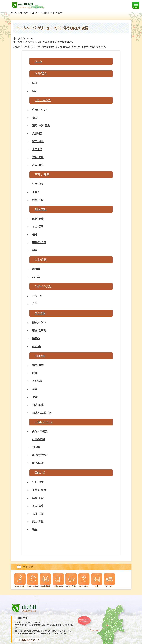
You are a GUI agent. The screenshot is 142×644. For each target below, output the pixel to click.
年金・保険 (38, 227)
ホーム (14, 13)
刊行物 (36, 447)
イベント (36, 346)
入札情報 (37, 381)
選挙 (35, 397)
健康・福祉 (40, 209)
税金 (35, 118)
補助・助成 (38, 405)
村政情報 (40, 356)
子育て (36, 192)
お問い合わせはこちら (30, 640)
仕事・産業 (40, 260)
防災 (35, 83)
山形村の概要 (40, 431)
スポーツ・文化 (43, 286)
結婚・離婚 (38, 498)
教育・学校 (38, 200)
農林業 (36, 269)
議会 (35, 389)
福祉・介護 (38, 514)
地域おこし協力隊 (42, 413)
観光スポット (39, 323)
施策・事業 (38, 365)
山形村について (44, 422)
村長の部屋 (38, 439)
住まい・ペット (40, 110)
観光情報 (40, 313)
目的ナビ (40, 473)
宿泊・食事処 (39, 330)
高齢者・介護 (39, 242)
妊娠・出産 (38, 184)
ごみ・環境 (38, 165)
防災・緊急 (40, 74)
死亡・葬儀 (38, 522)
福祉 (35, 234)
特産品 (36, 338)
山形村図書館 (40, 455)
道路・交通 (38, 157)
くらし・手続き (43, 100)
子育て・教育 (42, 175)
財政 (35, 373)
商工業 (36, 277)
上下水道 (37, 149)
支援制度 (37, 133)
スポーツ (37, 296)
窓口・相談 (38, 141)
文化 (35, 304)
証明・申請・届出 (41, 126)
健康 (35, 250)
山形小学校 (38, 463)
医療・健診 (38, 219)
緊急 (35, 91)
